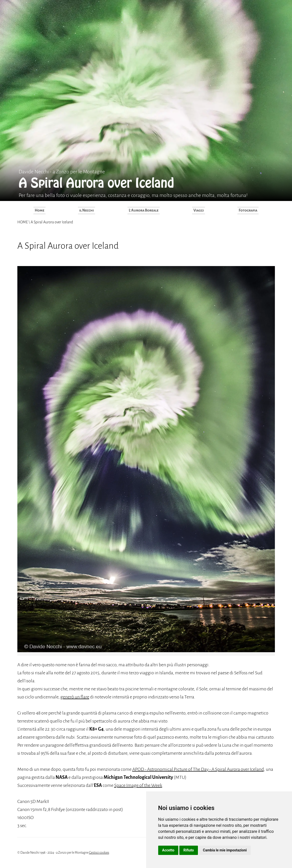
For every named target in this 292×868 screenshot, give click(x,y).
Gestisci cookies (99, 853)
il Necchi (87, 210)
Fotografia (248, 210)
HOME (23, 222)
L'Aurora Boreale (144, 210)
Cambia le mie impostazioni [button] (225, 850)
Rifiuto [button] (189, 850)
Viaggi (199, 210)
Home (39, 210)
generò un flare (75, 697)
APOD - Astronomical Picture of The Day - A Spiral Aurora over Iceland (198, 769)
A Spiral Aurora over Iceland (51, 222)
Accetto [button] (168, 850)
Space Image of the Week (138, 785)
